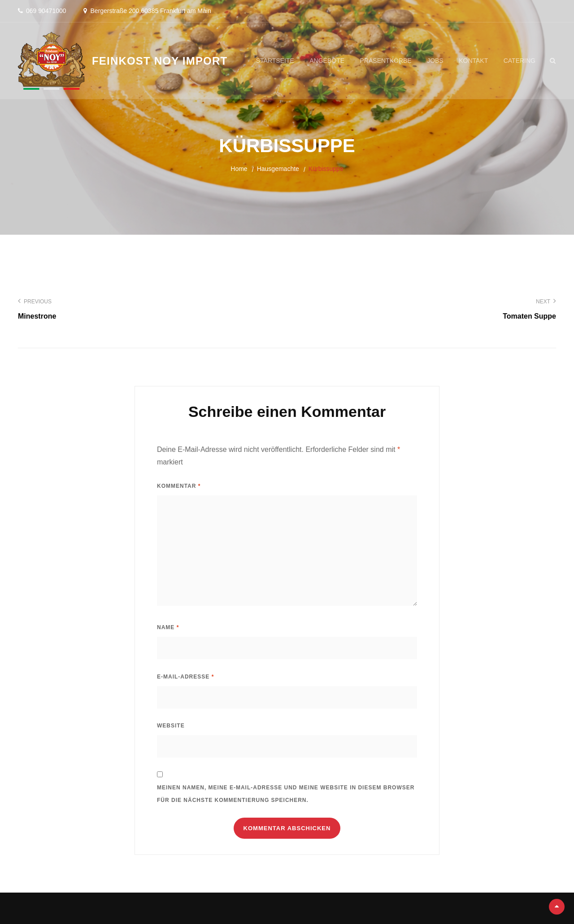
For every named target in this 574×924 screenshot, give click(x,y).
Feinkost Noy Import (160, 61)
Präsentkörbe (386, 61)
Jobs (435, 61)
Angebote (327, 61)
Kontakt (473, 61)
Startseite (275, 61)
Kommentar (179, 486)
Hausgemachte (278, 169)
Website (171, 726)
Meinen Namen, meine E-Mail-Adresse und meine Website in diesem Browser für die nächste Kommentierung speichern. (286, 794)
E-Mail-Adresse (185, 677)
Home (239, 169)
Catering (520, 61)
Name (168, 627)
